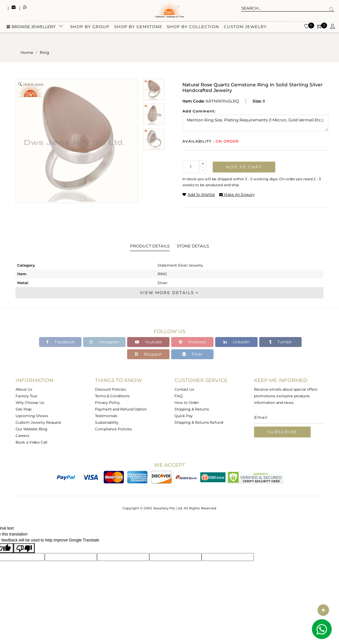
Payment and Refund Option (121, 409)
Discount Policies (110, 389)
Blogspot (148, 354)
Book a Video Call (31, 442)
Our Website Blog (31, 429)
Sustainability (107, 422)
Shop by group (90, 27)
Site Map (24, 409)
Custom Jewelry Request (38, 422)
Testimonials (106, 416)
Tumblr (281, 342)
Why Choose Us (30, 403)
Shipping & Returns (192, 409)
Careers (22, 436)
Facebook (60, 342)
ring (44, 52)
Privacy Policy (107, 403)
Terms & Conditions (112, 396)
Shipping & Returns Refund (199, 422)
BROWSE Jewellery (31, 27)
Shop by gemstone (138, 27)
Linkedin (237, 342)
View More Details (169, 293)
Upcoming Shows (32, 416)
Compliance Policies (113, 429)
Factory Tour (26, 396)
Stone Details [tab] (193, 246)
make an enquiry (237, 194)
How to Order (187, 403)
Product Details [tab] (150, 246)
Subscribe (282, 432)
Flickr (193, 354)
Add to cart (244, 167)
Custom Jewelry (245, 27)
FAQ (178, 396)
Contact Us (184, 389)
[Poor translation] (24, 548)
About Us (24, 389)
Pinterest (193, 342)
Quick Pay (184, 416)
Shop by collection (193, 27)
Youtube (148, 342)
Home (27, 52)
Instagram (104, 342)
